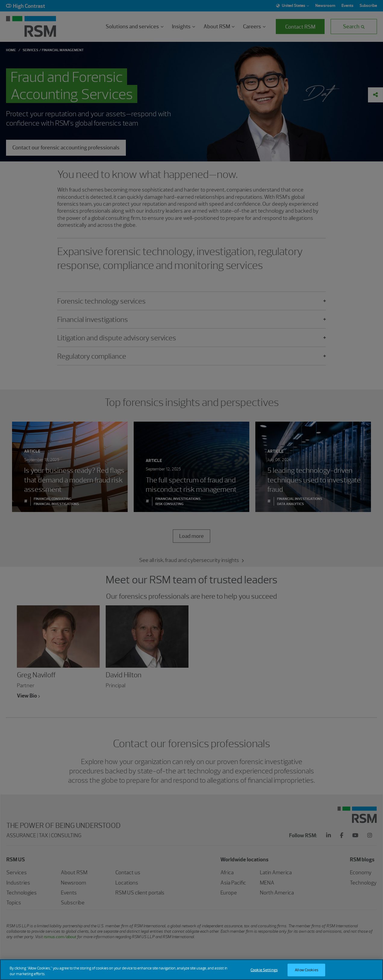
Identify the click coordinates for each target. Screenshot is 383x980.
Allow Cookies (307, 973)
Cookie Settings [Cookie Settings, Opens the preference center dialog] (264, 973)
